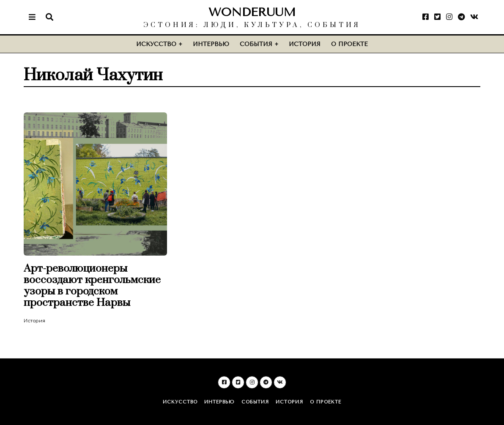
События (256, 44)
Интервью (211, 44)
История (305, 44)
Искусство (156, 44)
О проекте (349, 44)
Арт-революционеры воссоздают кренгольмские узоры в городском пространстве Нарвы (92, 286)
